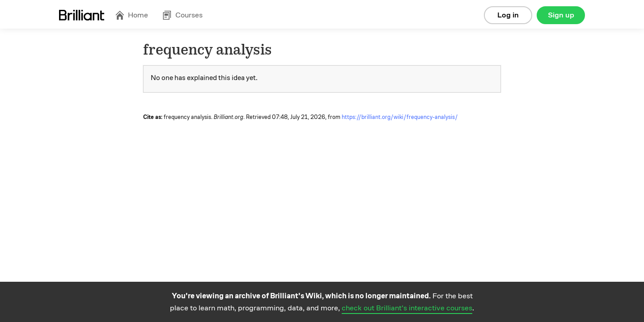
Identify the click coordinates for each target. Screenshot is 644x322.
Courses (182, 15)
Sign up (561, 15)
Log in (508, 15)
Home (131, 15)
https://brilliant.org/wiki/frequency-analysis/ (400, 117)
